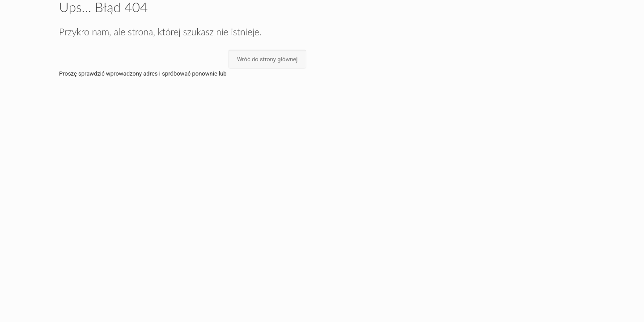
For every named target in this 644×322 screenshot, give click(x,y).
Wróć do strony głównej (267, 59)
